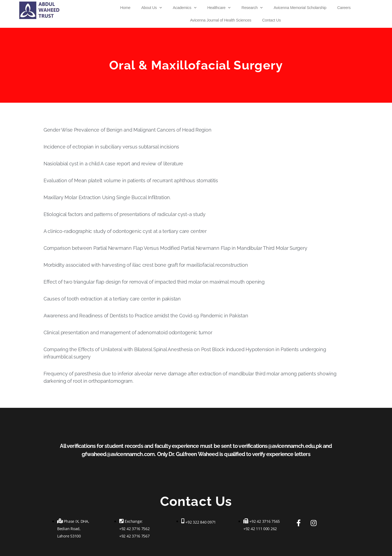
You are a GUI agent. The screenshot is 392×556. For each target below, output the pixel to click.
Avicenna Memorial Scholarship (300, 8)
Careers (344, 8)
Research (252, 8)
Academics (185, 8)
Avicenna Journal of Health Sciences (221, 20)
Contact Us (271, 20)
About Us (152, 8)
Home (125, 8)
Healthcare (219, 8)
